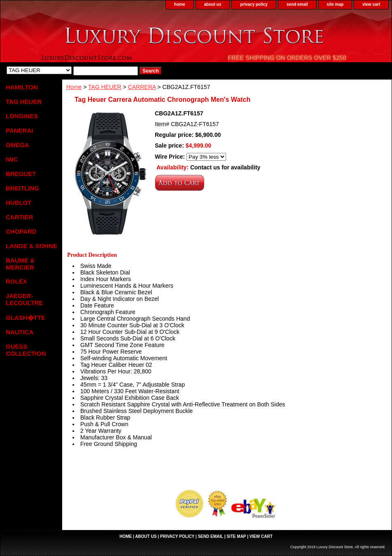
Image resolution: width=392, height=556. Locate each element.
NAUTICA (20, 332)
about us (213, 4)
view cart (371, 4)
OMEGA (17, 145)
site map (335, 4)
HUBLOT (19, 203)
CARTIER (20, 217)
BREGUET (21, 174)
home (180, 4)
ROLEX (16, 281)
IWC (12, 159)
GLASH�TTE (26, 318)
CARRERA (142, 87)
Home (74, 87)
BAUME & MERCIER (20, 264)
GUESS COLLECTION (26, 350)
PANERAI (19, 130)
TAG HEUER (105, 87)
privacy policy (254, 4)
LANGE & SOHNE (31, 246)
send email (297, 4)
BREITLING (22, 188)
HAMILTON (22, 87)
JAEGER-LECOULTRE (24, 299)
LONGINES (22, 116)
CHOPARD (21, 231)
